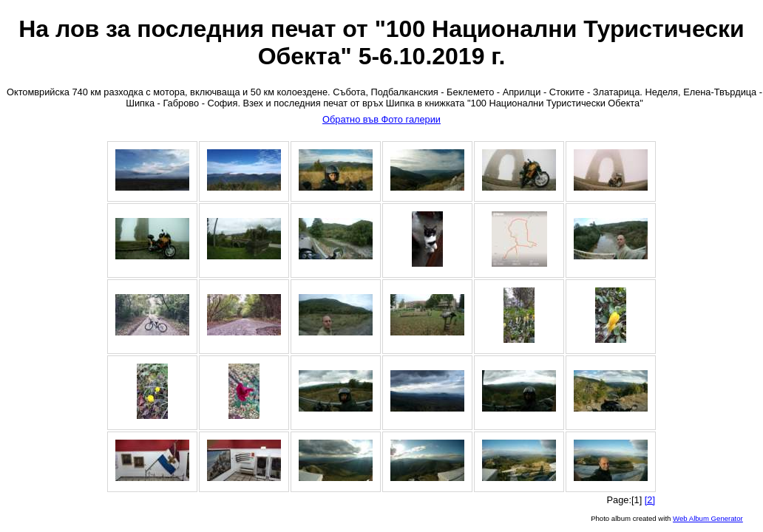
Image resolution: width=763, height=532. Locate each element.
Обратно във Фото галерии (381, 119)
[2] (650, 500)
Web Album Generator (708, 518)
